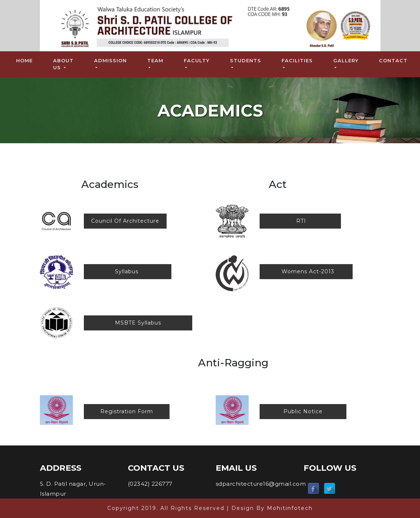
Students (246, 60)
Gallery (346, 60)
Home (26, 60)
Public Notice (303, 411)
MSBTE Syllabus (138, 323)
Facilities (297, 60)
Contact (393, 60)
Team (155, 60)
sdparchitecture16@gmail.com (261, 484)
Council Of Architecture (125, 221)
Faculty (197, 60)
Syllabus (128, 271)
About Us (63, 64)
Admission (110, 60)
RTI (300, 221)
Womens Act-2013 (306, 271)
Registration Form (127, 411)
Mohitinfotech (290, 508)
